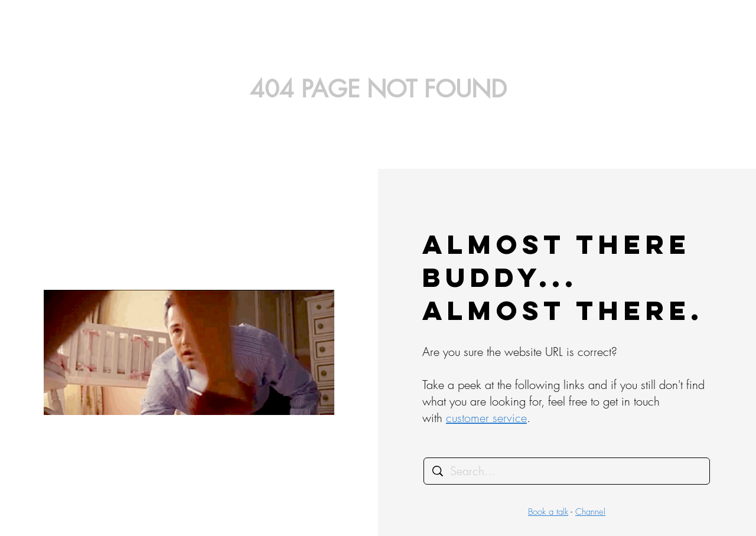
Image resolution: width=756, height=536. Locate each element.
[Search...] (567, 471)
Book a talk (548, 512)
